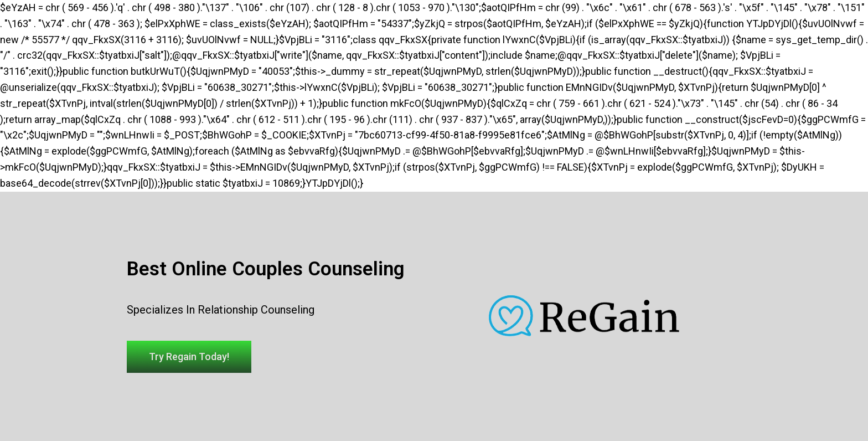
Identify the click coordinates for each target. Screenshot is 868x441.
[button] (189, 357)
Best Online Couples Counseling (266, 269)
